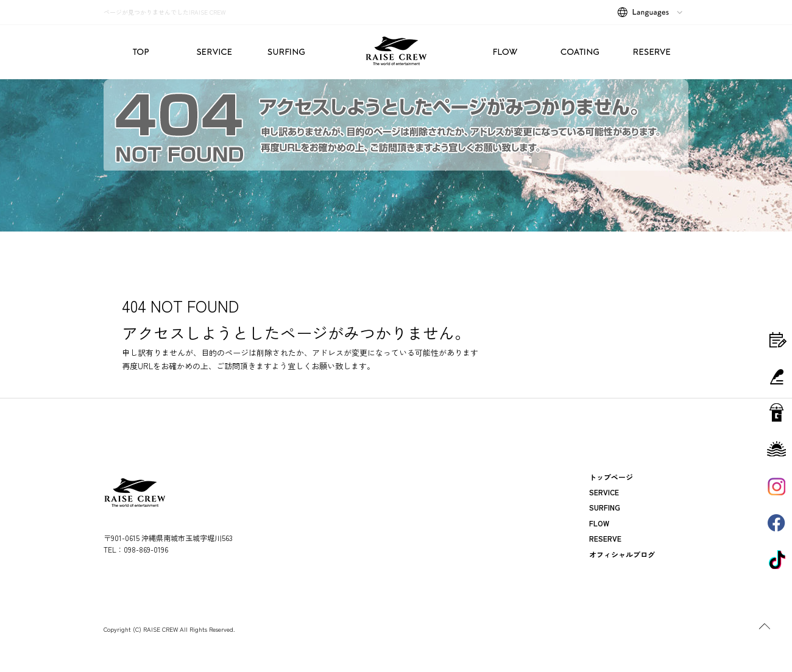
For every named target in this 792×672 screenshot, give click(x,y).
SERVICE (213, 52)
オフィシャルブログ (622, 554)
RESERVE (652, 52)
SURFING (286, 52)
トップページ (140, 52)
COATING (579, 52)
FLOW (506, 52)
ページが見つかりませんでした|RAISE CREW (164, 12)
